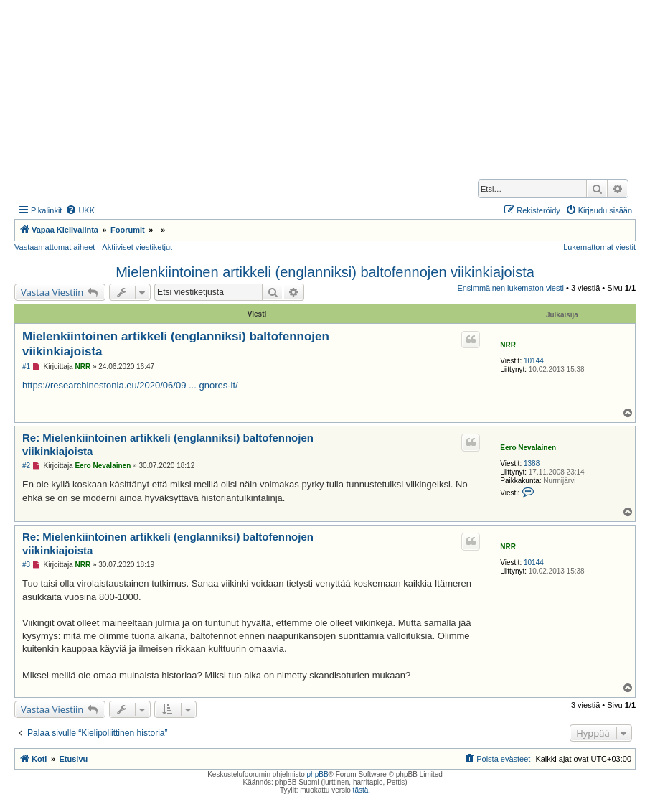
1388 (532, 463)
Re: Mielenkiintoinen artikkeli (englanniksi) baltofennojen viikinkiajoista (168, 444)
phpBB (318, 774)
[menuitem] (80, 210)
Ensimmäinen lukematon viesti (510, 288)
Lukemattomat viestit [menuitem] (599, 247)
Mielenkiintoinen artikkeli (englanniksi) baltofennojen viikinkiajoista (325, 272)
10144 (534, 361)
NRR (508, 345)
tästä (361, 790)
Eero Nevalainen (528, 448)
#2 (26, 466)
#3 (26, 565)
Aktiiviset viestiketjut (137, 247)
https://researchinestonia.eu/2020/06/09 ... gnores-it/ (130, 385)
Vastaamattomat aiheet (55, 247)
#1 (26, 367)
